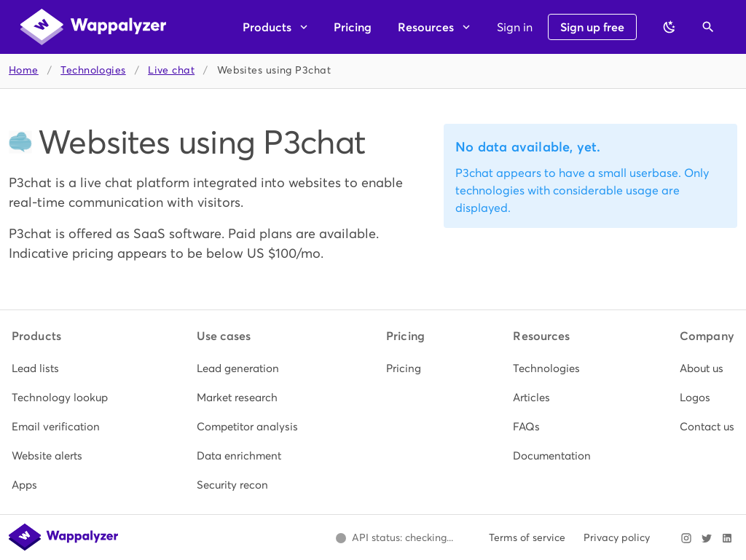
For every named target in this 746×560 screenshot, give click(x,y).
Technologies (93, 70)
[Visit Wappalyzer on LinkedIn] (727, 538)
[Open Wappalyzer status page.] (394, 538)
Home (24, 70)
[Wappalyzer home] (93, 27)
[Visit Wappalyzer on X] (707, 538)
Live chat (171, 70)
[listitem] (60, 368)
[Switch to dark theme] (670, 27)
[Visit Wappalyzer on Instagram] (686, 538)
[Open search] (708, 27)
